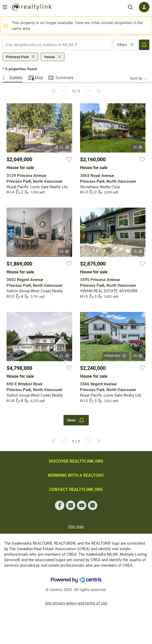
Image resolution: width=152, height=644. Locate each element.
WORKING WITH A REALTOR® (76, 475)
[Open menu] (5, 7)
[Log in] (144, 7)
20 (138, 147)
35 (64, 252)
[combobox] (57, 45)
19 (138, 252)
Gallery (16, 78)
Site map (76, 527)
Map (39, 78)
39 (138, 356)
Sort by (136, 78)
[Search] (130, 7)
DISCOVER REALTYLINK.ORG (76, 461)
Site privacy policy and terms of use (76, 603)
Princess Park (17, 57)
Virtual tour (116, 356)
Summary (64, 78)
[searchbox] (54, 45)
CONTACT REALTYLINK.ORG (76, 489)
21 (64, 356)
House (50, 57)
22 (64, 147)
